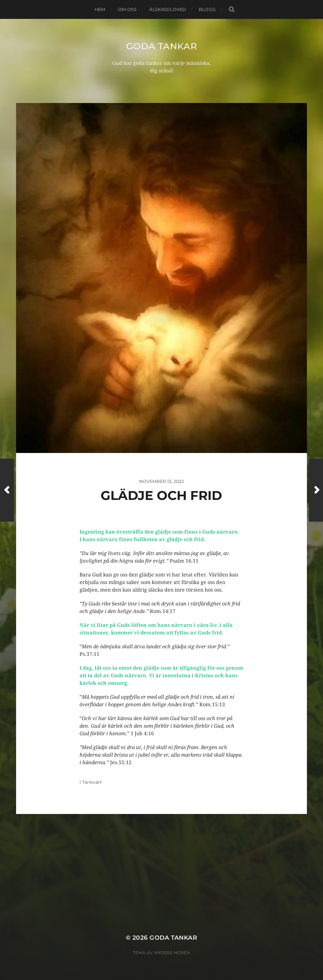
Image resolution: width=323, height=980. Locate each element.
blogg (207, 9)
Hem (100, 9)
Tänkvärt (92, 782)
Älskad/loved (168, 9)
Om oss (127, 9)
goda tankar (162, 46)
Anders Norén (172, 953)
